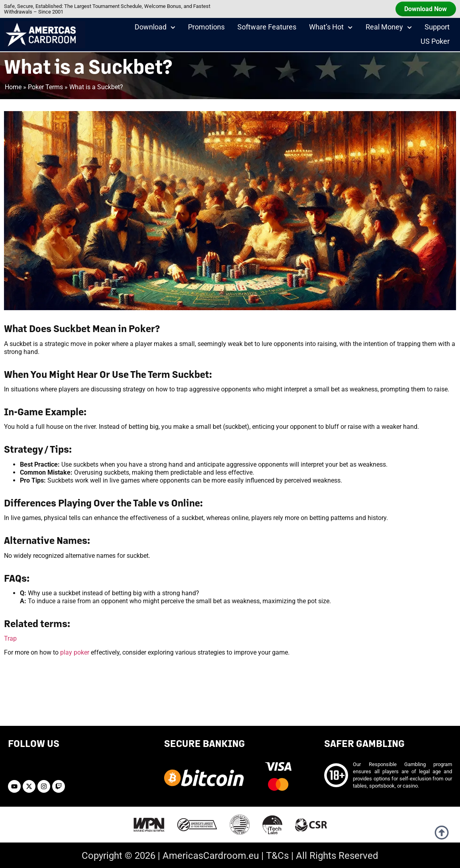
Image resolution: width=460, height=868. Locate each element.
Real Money (389, 29)
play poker (75, 652)
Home (13, 87)
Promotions (206, 28)
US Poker (435, 43)
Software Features (267, 28)
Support (437, 28)
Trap (10, 638)
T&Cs (277, 856)
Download (155, 29)
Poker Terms (45, 87)
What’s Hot (331, 29)
